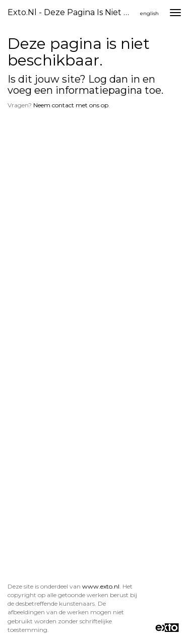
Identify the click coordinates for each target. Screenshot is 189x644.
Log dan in (114, 79)
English (149, 13)
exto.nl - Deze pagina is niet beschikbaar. (72, 12)
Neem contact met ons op (71, 105)
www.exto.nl (101, 586)
